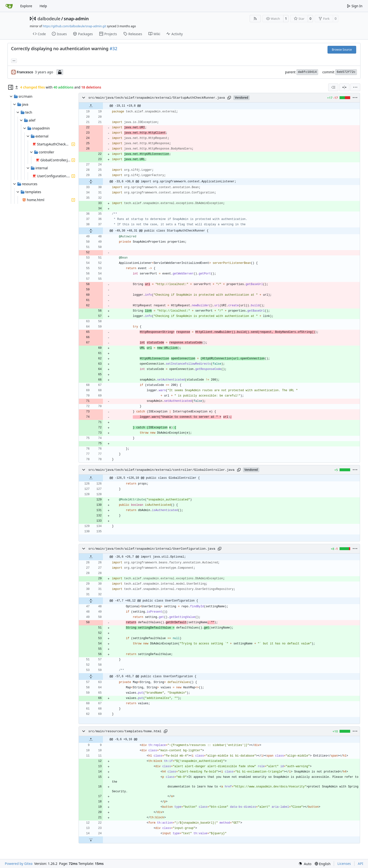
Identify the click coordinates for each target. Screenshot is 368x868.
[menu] (355, 87)
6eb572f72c (346, 72)
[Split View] (344, 87)
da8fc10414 (307, 72)
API (361, 864)
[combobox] (333, 87)
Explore (26, 6)
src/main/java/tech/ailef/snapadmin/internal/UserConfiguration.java (152, 549)
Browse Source (342, 50)
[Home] (9, 6)
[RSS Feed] (255, 19)
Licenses (344, 864)
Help (43, 6)
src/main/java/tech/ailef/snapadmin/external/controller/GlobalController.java (161, 470)
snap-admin (76, 19)
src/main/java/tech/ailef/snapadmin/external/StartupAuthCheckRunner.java (157, 98)
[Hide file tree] (11, 87)
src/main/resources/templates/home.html (125, 731)
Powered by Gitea (19, 864)
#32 (114, 48)
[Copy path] (229, 98)
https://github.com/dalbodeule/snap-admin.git (74, 26)
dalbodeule (49, 19)
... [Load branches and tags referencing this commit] (14, 60)
